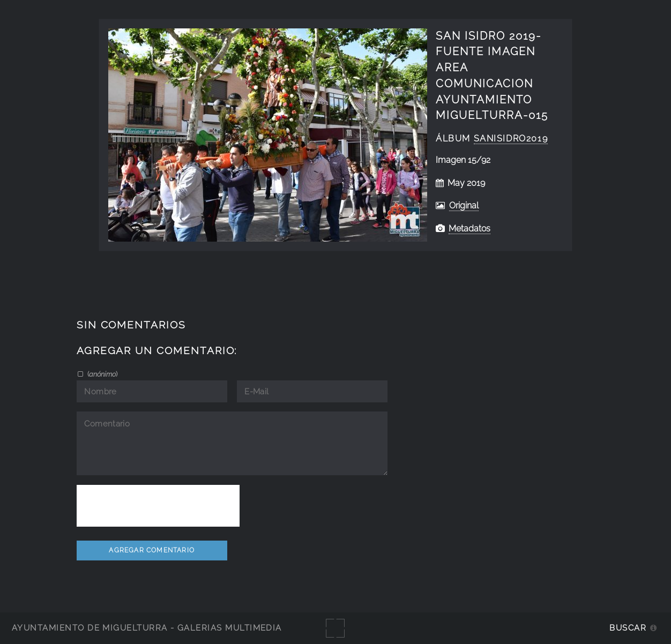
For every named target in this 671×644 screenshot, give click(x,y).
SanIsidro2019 (511, 138)
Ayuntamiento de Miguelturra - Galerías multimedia (147, 628)
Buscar (628, 628)
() (102, 374)
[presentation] (158, 506)
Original (464, 205)
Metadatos (469, 229)
